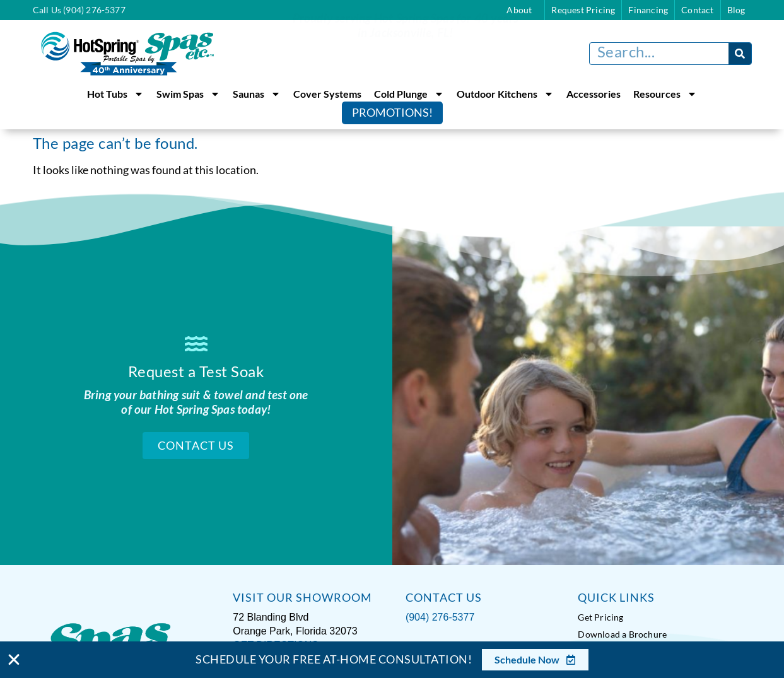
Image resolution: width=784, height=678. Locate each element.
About (522, 10)
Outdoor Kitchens (505, 94)
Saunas (257, 94)
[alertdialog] (392, 660)
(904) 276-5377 (440, 616)
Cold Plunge (409, 94)
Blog (736, 10)
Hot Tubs (115, 94)
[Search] (740, 54)
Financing (648, 10)
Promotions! (392, 113)
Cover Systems (327, 94)
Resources (665, 94)
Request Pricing (583, 10)
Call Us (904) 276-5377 (79, 10)
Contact (697, 10)
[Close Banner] (14, 660)
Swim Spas (188, 94)
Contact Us (196, 445)
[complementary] (693, 609)
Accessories (594, 94)
